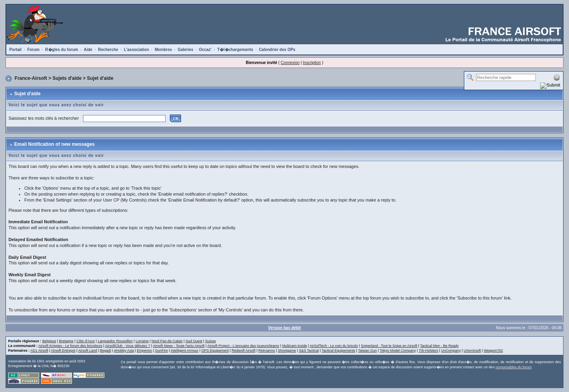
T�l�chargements (235, 50)
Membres (163, 50)
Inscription (312, 63)
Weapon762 (493, 351)
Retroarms (267, 351)
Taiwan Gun (367, 351)
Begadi (106, 351)
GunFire (161, 351)
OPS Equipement (215, 351)
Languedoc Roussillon (115, 341)
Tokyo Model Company (398, 351)
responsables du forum (514, 367)
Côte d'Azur (86, 341)
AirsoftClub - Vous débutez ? (128, 346)
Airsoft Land (88, 351)
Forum (33, 50)
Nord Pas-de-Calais (167, 341)
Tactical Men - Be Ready (439, 346)
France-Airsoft (31, 78)
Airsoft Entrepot (63, 351)
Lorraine (142, 341)
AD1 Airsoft (39, 351)
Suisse (210, 341)
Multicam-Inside (295, 346)
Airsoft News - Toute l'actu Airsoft (179, 346)
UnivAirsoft (473, 351)
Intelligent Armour (185, 351)
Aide (88, 50)
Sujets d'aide (67, 78)
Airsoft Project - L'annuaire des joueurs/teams (243, 346)
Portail (15, 50)
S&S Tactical (309, 351)
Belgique (49, 341)
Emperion (144, 351)
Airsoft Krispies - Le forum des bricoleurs (70, 346)
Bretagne (66, 341)
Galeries (186, 50)
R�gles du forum (61, 50)
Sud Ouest (194, 341)
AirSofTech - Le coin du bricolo (334, 346)
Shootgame (287, 351)
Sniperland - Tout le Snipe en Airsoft (389, 346)
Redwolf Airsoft (243, 351)
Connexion (290, 63)
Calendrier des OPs (277, 50)
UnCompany (451, 351)
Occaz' (205, 50)
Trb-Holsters (429, 351)
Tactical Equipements (338, 351)
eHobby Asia (124, 351)
